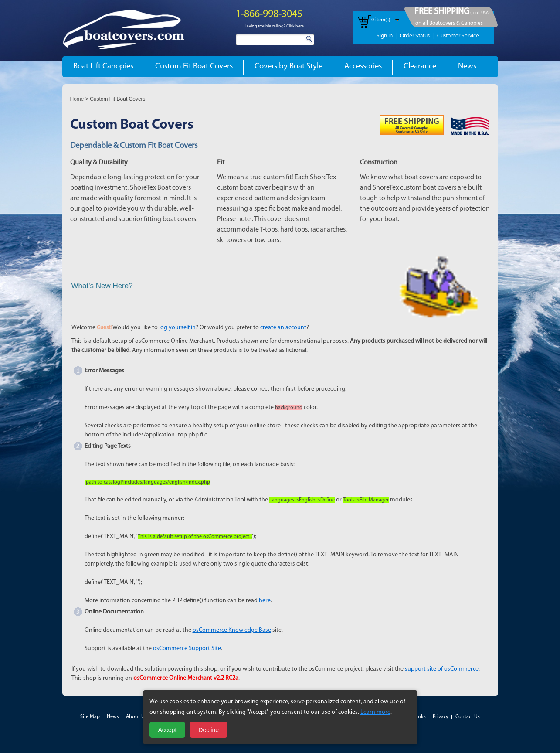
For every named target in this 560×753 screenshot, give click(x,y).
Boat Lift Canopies (103, 66)
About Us (136, 717)
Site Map (90, 717)
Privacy (441, 717)
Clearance (420, 66)
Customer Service (458, 36)
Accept (168, 730)
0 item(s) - (382, 20)
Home (77, 99)
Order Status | (417, 36)
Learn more (375, 712)
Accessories (363, 66)
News (467, 66)
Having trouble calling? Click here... (275, 26)
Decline (209, 730)
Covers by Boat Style (288, 66)
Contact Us (468, 717)
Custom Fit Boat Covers (194, 66)
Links (420, 717)
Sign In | (387, 36)
